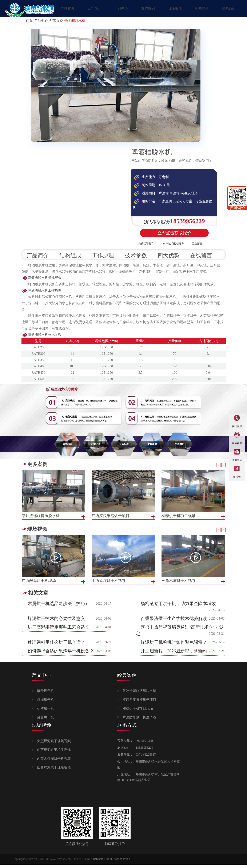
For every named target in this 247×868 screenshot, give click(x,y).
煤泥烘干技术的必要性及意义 (56, 622)
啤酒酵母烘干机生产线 (139, 721)
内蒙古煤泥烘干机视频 (54, 762)
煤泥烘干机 (45, 703)
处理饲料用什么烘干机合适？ (56, 646)
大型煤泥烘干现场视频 (54, 745)
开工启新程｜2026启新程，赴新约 (174, 655)
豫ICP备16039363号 (106, 863)
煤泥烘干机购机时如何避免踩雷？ (174, 646)
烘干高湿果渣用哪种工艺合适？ (59, 631)
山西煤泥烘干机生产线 (54, 753)
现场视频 (175, 8)
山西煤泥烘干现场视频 (54, 771)
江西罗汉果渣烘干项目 (139, 703)
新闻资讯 (202, 8)
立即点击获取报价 (174, 235)
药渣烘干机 (45, 712)
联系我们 (229, 8)
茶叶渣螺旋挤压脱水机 (139, 694)
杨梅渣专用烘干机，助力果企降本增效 (178, 607)
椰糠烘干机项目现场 (138, 712)
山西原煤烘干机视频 (109, 584)
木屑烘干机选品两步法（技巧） (59, 607)
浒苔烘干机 (45, 721)
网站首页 (68, 8)
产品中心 (121, 8)
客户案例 (148, 8)
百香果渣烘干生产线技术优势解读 (174, 622)
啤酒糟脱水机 (75, 21)
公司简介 (95, 8)
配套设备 (56, 21)
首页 (29, 21)
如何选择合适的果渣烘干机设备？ (61, 655)
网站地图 (126, 863)
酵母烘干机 (45, 694)
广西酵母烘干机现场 (39, 584)
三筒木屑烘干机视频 (179, 584)
